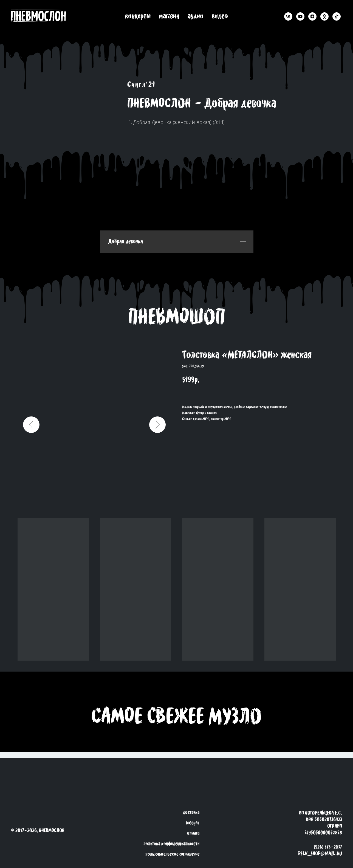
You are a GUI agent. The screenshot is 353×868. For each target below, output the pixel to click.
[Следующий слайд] (157, 425)
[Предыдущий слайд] (31, 425)
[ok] (324, 16)
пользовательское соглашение (172, 854)
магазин (169, 16)
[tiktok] (337, 16)
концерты (138, 16)
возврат (193, 823)
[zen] (312, 16)
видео (220, 16)
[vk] (288, 16)
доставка (191, 813)
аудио (196, 16)
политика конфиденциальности (171, 844)
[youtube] (300, 16)
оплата (193, 833)
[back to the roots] (43, 16)
